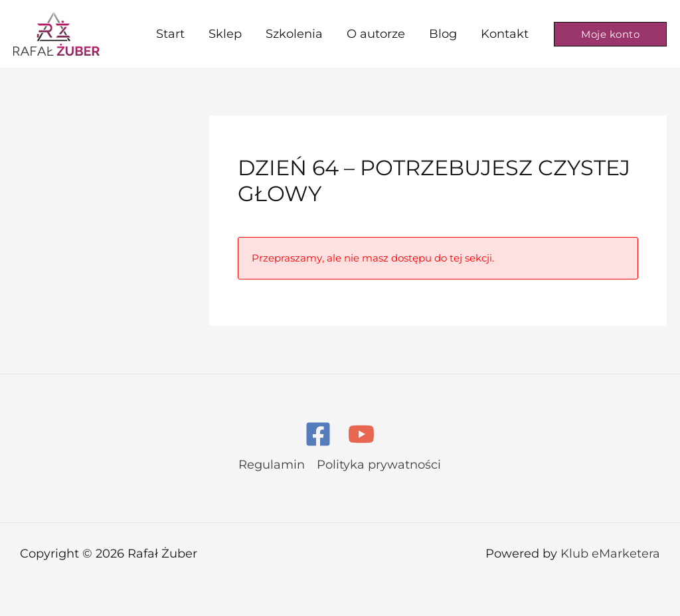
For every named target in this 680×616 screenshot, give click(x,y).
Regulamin (272, 465)
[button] (610, 34)
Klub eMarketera (610, 554)
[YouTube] (361, 434)
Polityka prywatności (379, 465)
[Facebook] (318, 434)
